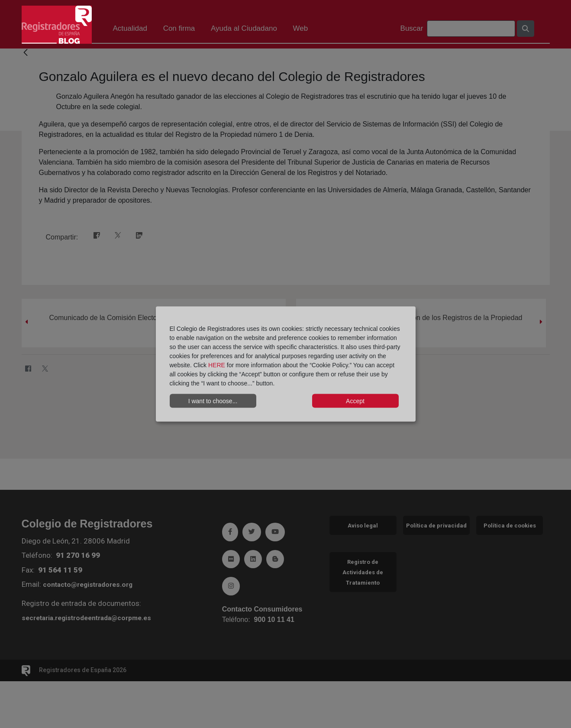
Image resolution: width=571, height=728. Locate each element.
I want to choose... (213, 401)
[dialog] (286, 364)
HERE (217, 365)
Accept (355, 401)
